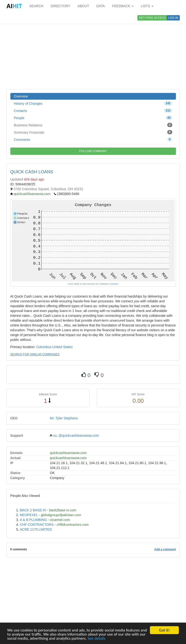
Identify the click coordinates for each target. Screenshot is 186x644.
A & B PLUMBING (33, 520)
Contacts (93, 111)
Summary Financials (93, 132)
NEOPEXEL (29, 515)
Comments (93, 139)
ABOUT (83, 6)
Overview (21, 96)
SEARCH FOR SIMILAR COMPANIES (35, 354)
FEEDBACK (123, 6)
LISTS (147, 6)
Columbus (44, 347)
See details (96, 639)
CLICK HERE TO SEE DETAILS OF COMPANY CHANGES (93, 284)
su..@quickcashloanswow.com (76, 436)
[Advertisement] (93, 51)
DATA (100, 6)
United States (63, 347)
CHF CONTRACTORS (37, 525)
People (93, 118)
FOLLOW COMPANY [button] (93, 151)
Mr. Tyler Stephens (64, 418)
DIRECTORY (60, 6)
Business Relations (93, 125)
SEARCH (36, 6)
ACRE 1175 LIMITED (36, 529)
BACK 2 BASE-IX (33, 510)
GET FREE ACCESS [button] (152, 18)
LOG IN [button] (173, 18)
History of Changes (93, 103)
